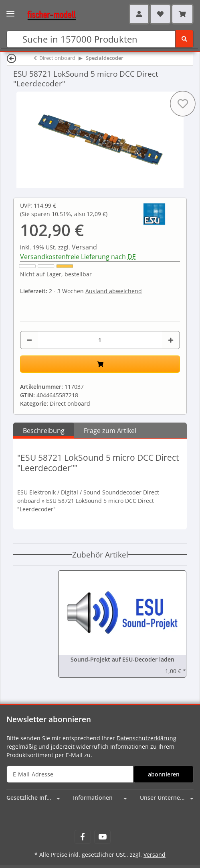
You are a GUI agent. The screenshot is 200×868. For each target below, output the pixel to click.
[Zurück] (12, 58)
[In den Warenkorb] (100, 364)
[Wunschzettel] (160, 14)
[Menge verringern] (29, 340)
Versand (84, 247)
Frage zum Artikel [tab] (110, 431)
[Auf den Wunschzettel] (183, 104)
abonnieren (164, 774)
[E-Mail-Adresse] (70, 774)
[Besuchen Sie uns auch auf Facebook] (83, 837)
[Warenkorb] (182, 14)
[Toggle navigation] (10, 11)
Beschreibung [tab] (44, 431)
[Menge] (100, 340)
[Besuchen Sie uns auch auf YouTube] (102, 837)
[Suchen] (91, 39)
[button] (139, 14)
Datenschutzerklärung (146, 738)
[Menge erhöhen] (171, 340)
